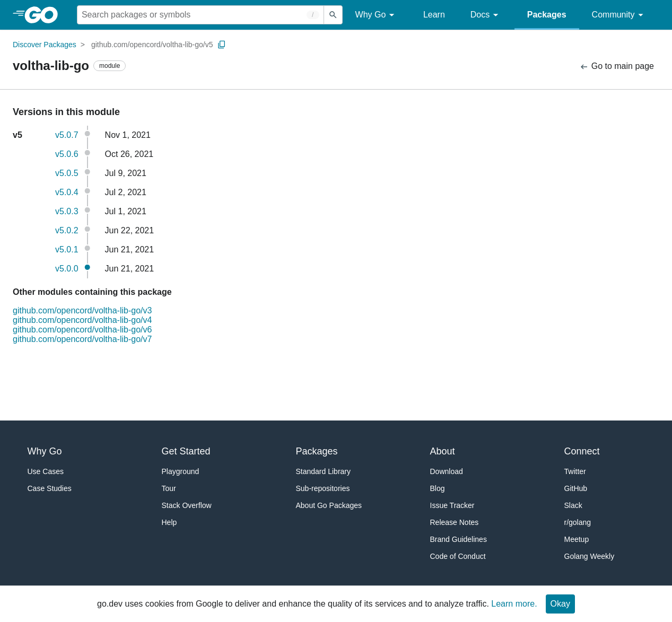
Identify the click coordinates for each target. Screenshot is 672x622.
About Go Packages (329, 505)
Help (169, 522)
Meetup (577, 539)
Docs (486, 15)
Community (619, 15)
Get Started (186, 451)
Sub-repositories (323, 488)
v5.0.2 (67, 230)
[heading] (45, 15)
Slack (573, 505)
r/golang (578, 522)
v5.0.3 (67, 211)
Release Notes (455, 522)
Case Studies (50, 488)
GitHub (576, 488)
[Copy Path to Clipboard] (222, 45)
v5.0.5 (67, 173)
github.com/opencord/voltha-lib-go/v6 (82, 330)
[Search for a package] (200, 15)
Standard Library (324, 471)
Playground (181, 471)
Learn (434, 15)
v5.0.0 (67, 269)
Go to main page (617, 67)
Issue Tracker (452, 505)
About (443, 451)
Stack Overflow (187, 505)
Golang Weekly (590, 556)
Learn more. (514, 604)
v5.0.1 (67, 249)
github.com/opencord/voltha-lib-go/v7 (82, 339)
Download (447, 471)
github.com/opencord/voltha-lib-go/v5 (152, 45)
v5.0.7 (67, 135)
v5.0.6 (67, 154)
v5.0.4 (67, 192)
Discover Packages (45, 45)
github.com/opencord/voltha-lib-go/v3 (82, 310)
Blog (438, 488)
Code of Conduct (458, 556)
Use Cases (46, 471)
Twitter (575, 471)
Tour (169, 488)
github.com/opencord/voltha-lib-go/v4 (82, 320)
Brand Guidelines (459, 539)
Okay (560, 604)
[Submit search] (333, 15)
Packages (547, 15)
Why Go (377, 15)
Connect (582, 451)
